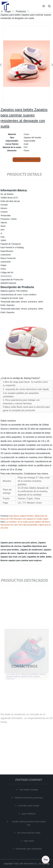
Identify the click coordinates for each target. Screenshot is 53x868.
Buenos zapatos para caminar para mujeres (21, 560)
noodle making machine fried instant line (29, 823)
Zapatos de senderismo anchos (32, 553)
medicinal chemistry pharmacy (29, 797)
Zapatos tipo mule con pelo (13, 557)
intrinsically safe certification (29, 849)
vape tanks (29, 841)
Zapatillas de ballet (36, 557)
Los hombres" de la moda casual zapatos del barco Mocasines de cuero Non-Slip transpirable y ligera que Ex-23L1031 (26, 525)
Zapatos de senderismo (32, 550)
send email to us (27, 160)
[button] (44, 6)
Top (46, 859)
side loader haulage (29, 790)
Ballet (49, 557)
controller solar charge (29, 806)
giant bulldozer (29, 813)
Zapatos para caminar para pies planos (19, 543)
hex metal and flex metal (29, 833)
